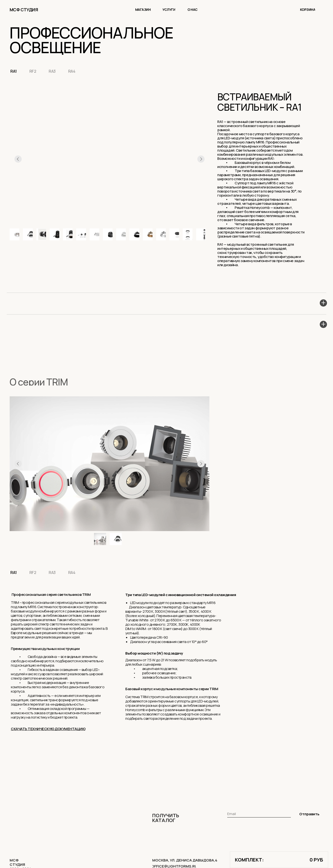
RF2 (34, 71)
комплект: (249, 860)
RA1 (14, 71)
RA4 (74, 71)
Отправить (309, 815)
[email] (259, 815)
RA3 (54, 71)
